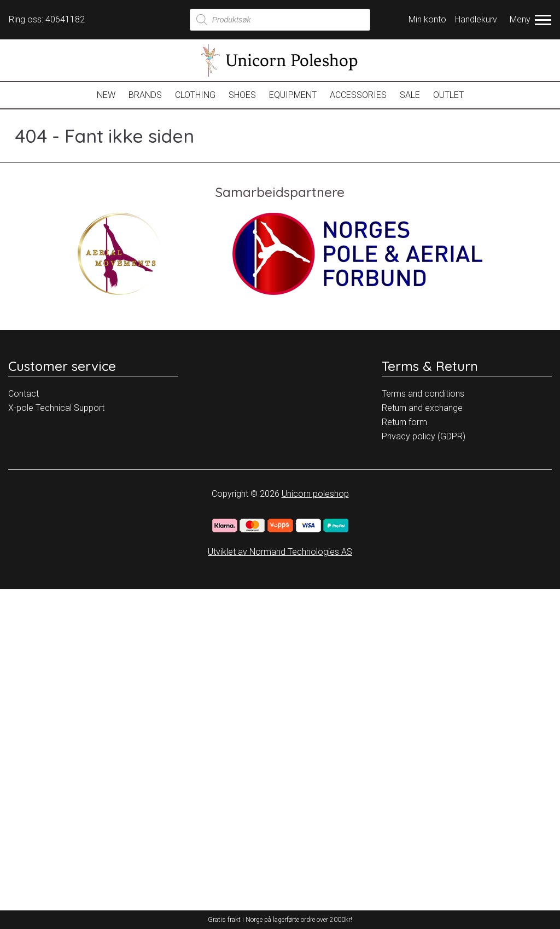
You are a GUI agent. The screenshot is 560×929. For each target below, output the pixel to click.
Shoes (242, 95)
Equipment (293, 95)
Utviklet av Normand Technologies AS (280, 552)
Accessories (358, 95)
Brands (145, 95)
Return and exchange (422, 408)
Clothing (195, 95)
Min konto (427, 19)
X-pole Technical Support (56, 408)
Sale (410, 95)
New (106, 95)
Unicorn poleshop (315, 494)
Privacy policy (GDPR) (424, 436)
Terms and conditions (423, 394)
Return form (404, 422)
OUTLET (448, 95)
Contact (24, 394)
